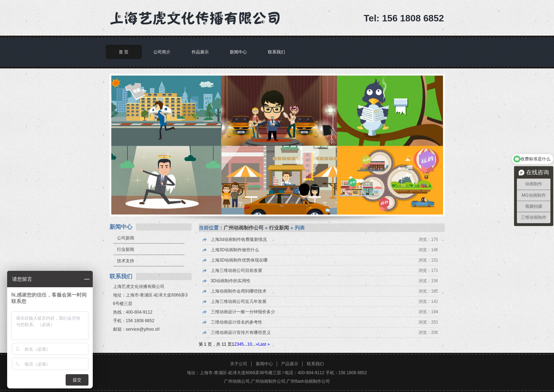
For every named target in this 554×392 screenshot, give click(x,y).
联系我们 (276, 52)
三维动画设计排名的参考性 (237, 322)
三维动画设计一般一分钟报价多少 (243, 312)
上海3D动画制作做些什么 (235, 250)
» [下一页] (257, 344)
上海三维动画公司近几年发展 (239, 301)
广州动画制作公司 (244, 228)
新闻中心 (238, 52)
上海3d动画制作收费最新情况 (239, 239)
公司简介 (162, 52)
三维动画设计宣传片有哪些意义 (241, 332)
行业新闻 (126, 249)
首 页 (124, 52)
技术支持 (126, 261)
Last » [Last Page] (264, 344)
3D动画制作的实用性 (231, 281)
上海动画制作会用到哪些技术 (239, 291)
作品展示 (200, 52)
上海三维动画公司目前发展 (237, 270)
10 (250, 344)
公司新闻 (126, 238)
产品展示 (290, 364)
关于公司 (239, 364)
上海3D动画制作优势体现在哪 (239, 260)
